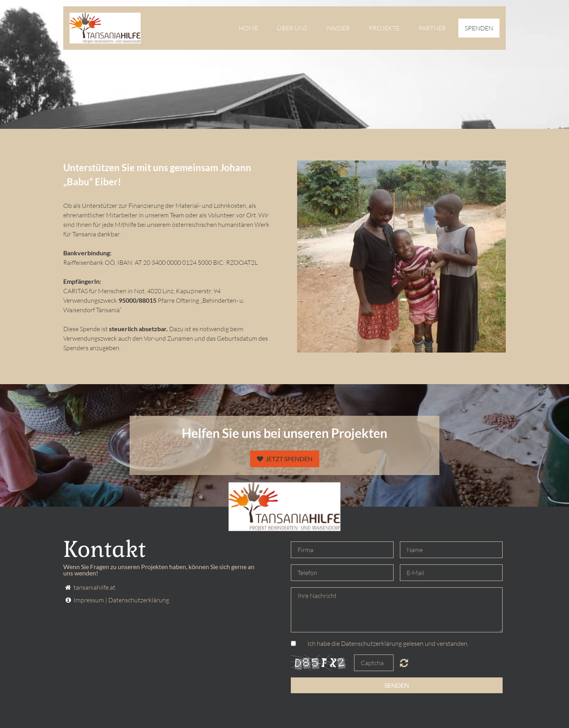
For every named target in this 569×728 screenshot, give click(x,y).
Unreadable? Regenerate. (404, 663)
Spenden (479, 28)
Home (248, 28)
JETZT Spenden (285, 459)
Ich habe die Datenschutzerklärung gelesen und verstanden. (388, 643)
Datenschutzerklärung (139, 600)
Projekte (384, 28)
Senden (397, 685)
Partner (432, 28)
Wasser (338, 28)
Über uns (292, 28)
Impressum (89, 600)
